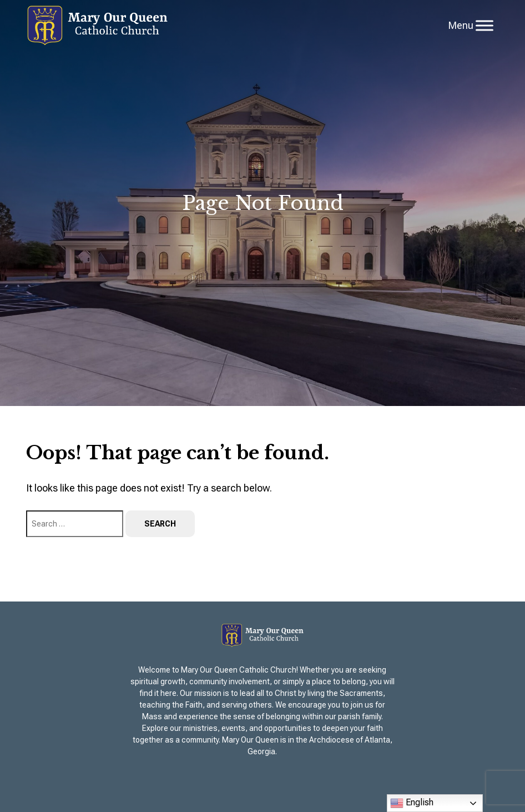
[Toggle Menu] (484, 25)
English (412, 803)
